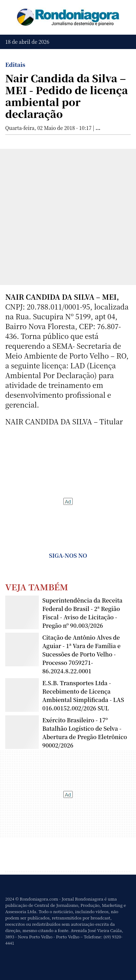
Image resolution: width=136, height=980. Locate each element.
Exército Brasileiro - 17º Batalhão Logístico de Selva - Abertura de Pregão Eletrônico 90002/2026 (85, 733)
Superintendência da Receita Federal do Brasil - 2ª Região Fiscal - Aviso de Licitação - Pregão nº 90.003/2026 (82, 613)
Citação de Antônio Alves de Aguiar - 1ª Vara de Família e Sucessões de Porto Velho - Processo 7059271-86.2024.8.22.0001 (81, 654)
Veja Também (37, 587)
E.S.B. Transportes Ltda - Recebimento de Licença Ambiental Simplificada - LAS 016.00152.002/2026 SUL (83, 696)
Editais (15, 65)
